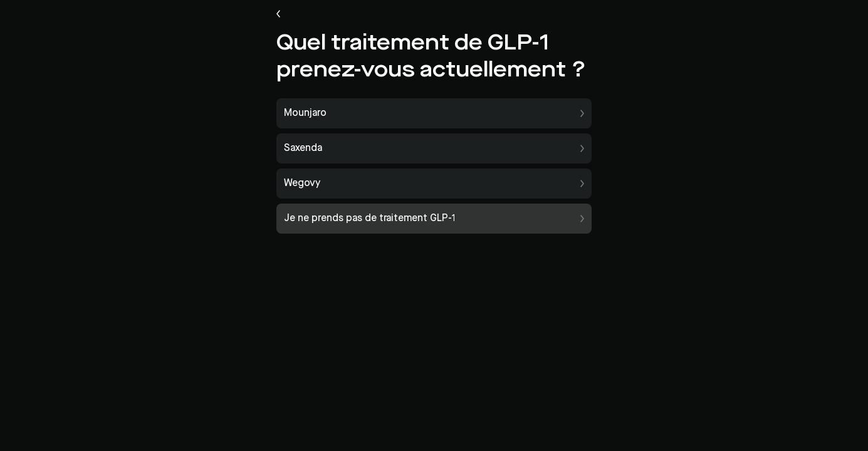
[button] (434, 113)
